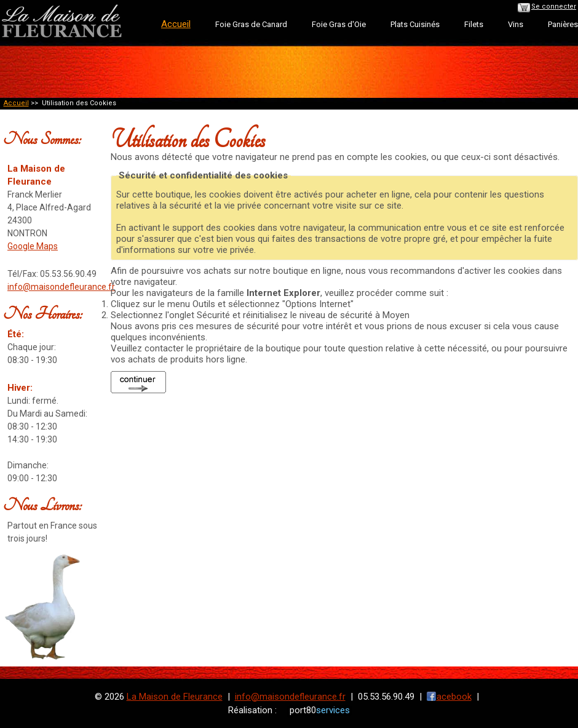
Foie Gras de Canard (251, 24)
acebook (454, 697)
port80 (320, 710)
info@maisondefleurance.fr (61, 287)
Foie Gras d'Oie (339, 24)
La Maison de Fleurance (175, 697)
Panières (563, 24)
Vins (516, 24)
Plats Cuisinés (415, 24)
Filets (474, 24)
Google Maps (33, 246)
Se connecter (554, 6)
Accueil (16, 103)
